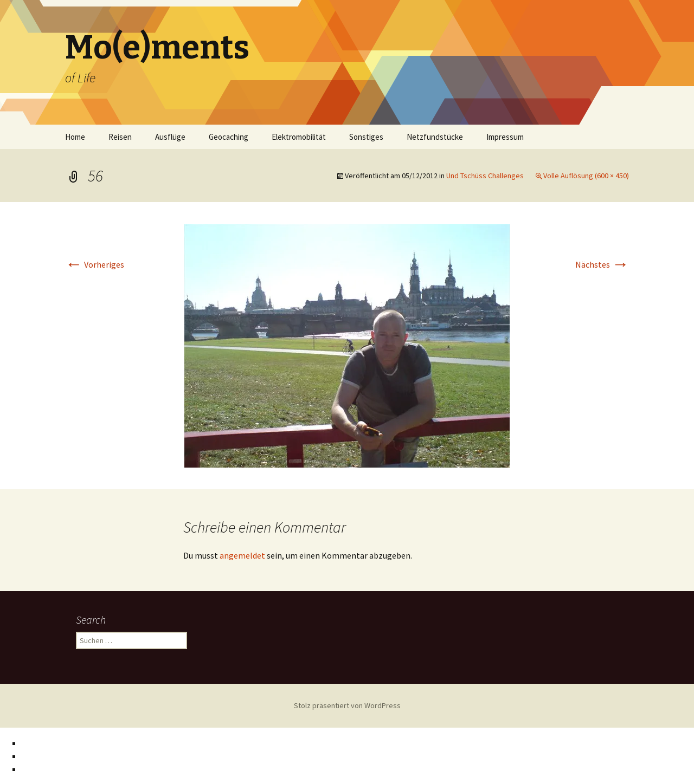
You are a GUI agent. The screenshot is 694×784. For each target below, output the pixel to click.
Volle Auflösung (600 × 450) (586, 176)
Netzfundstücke (435, 137)
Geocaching (229, 137)
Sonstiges (366, 137)
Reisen (120, 137)
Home (75, 137)
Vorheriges (95, 264)
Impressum (505, 137)
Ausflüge (170, 137)
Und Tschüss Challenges (485, 176)
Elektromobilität (299, 137)
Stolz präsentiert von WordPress (347, 705)
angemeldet (242, 555)
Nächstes (602, 264)
